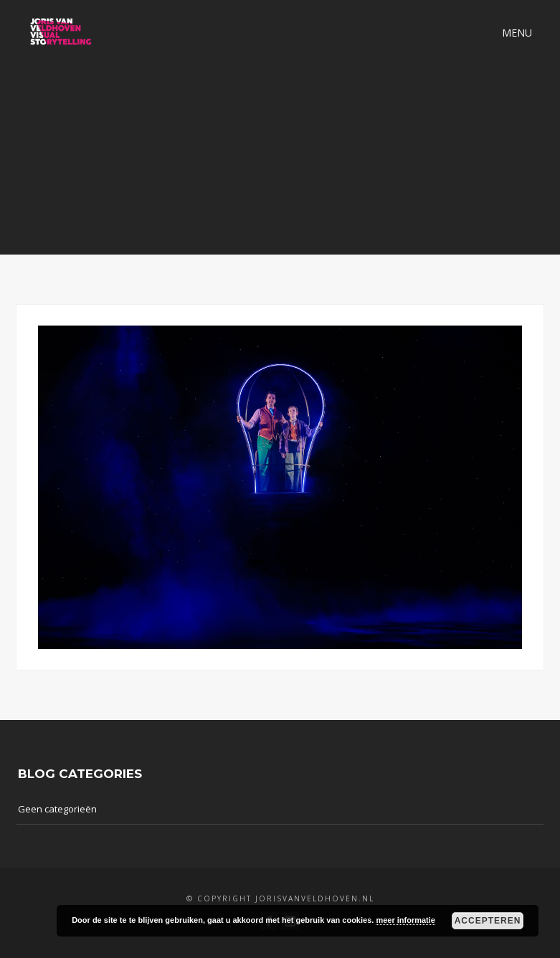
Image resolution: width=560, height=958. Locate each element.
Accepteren (488, 921)
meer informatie (405, 920)
